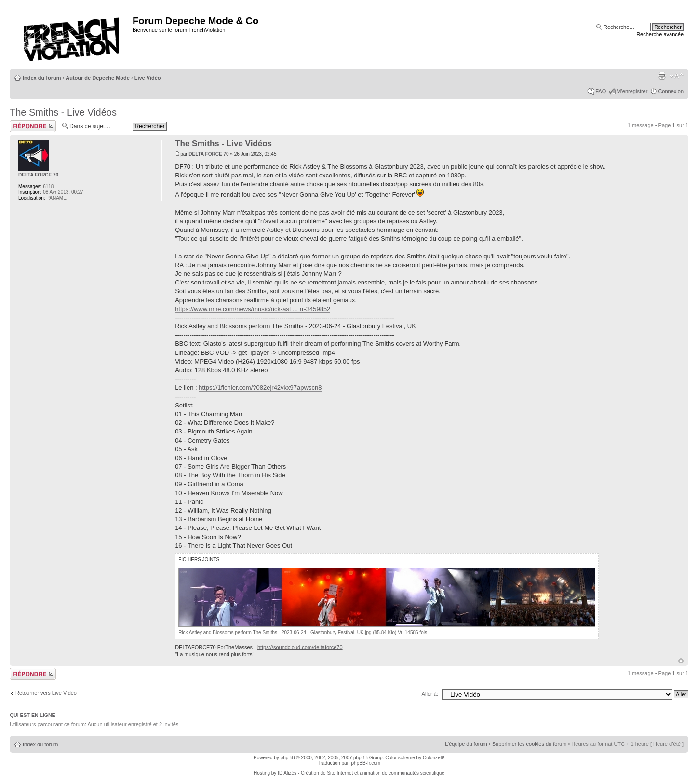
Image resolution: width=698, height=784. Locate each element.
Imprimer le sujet (662, 76)
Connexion (671, 91)
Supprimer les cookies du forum (530, 744)
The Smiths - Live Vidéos (63, 112)
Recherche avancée (660, 34)
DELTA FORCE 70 (208, 154)
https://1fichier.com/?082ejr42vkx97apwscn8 (260, 387)
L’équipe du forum (466, 744)
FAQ (601, 91)
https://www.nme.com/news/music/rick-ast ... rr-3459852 (253, 309)
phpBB (288, 758)
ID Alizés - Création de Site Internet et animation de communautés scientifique (361, 773)
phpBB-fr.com (366, 763)
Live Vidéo (148, 78)
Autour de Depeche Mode (98, 78)
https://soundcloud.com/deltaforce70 (300, 647)
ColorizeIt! (434, 758)
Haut (681, 661)
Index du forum (42, 78)
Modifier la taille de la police (677, 76)
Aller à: (430, 694)
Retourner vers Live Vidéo (46, 693)
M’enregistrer (632, 91)
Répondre (33, 126)
